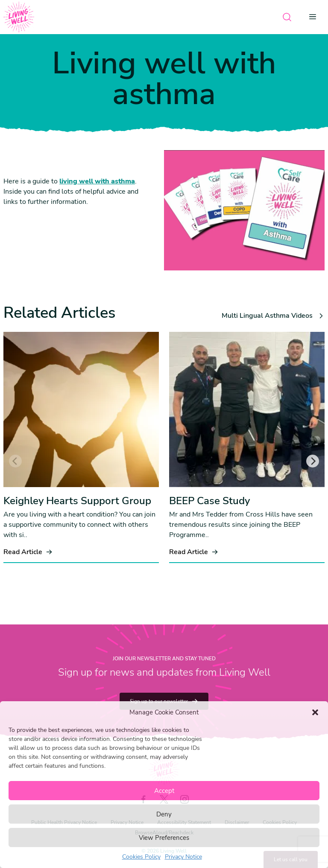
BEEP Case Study (209, 501)
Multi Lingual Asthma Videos (273, 316)
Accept (164, 791)
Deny (164, 814)
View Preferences (164, 838)
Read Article (28, 552)
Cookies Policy (141, 857)
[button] (315, 712)
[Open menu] (315, 17)
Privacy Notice (183, 857)
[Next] (313, 461)
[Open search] (287, 17)
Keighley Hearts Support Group (77, 501)
